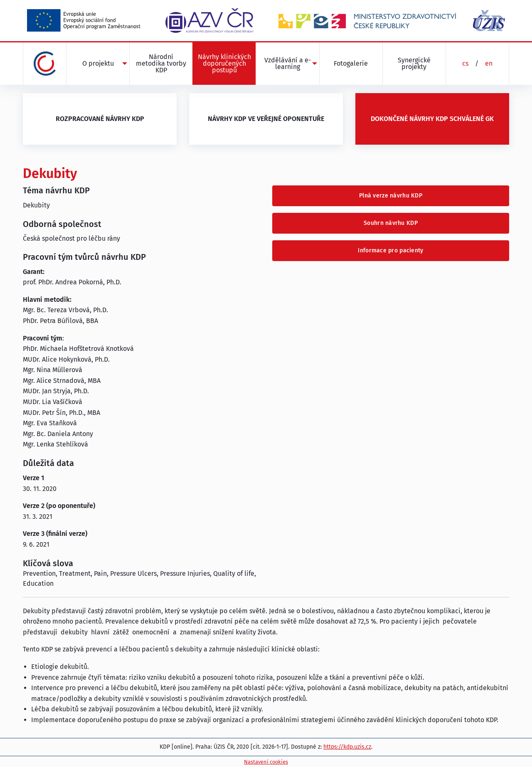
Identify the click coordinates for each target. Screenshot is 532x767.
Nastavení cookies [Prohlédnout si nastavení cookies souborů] (266, 762)
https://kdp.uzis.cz (347, 747)
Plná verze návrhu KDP (391, 196)
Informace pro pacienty (390, 250)
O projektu (98, 63)
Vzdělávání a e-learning (288, 63)
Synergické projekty (414, 63)
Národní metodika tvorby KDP (161, 63)
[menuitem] (98, 64)
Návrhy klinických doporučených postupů (224, 63)
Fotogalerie (351, 63)
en (489, 63)
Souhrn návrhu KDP (391, 223)
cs (465, 63)
